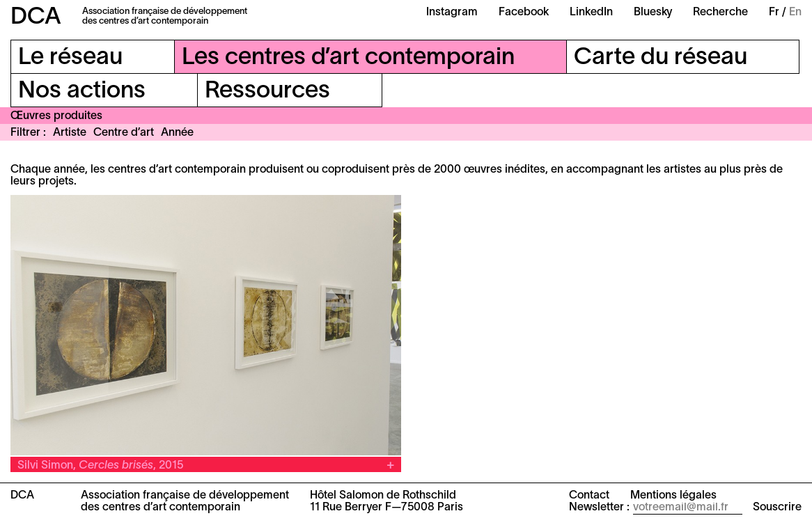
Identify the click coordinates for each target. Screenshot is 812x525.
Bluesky (653, 13)
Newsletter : (599, 508)
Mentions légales (673, 496)
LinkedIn (591, 13)
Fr (774, 13)
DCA (36, 18)
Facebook (524, 13)
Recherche (720, 13)
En (795, 13)
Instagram (452, 13)
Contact (589, 496)
